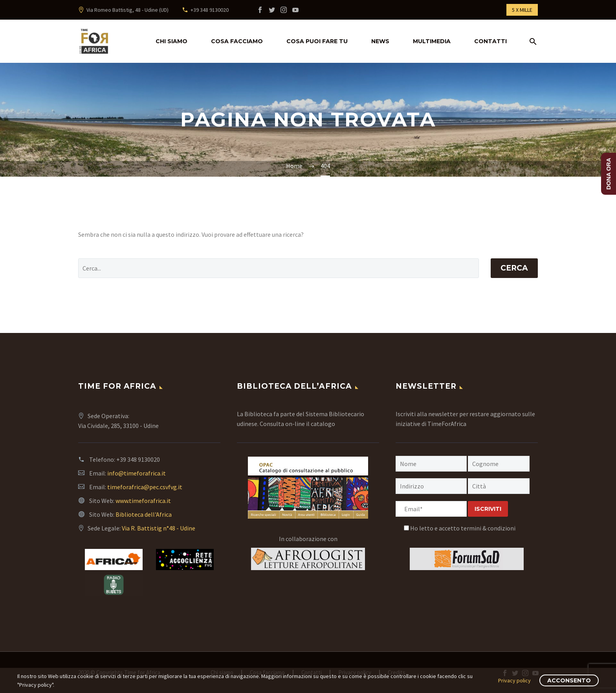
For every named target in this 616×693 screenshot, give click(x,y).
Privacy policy (514, 680)
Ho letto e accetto (460, 528)
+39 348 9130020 (210, 10)
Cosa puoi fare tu (317, 41)
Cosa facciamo (237, 41)
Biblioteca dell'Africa (144, 514)
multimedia (432, 41)
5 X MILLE (522, 10)
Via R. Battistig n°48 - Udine (159, 528)
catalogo (323, 424)
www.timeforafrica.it (143, 501)
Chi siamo (171, 41)
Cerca (514, 268)
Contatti (490, 41)
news (380, 41)
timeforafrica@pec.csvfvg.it (145, 487)
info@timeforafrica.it (137, 473)
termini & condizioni (488, 528)
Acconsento (569, 680)
